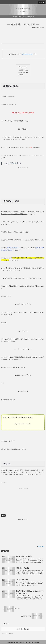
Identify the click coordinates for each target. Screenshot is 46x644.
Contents (21, 67)
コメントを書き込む (23, 629)
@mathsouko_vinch (28, 54)
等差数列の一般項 (23, 72)
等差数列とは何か (23, 70)
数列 (3, 515)
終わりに (21, 74)
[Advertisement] (23, 34)
